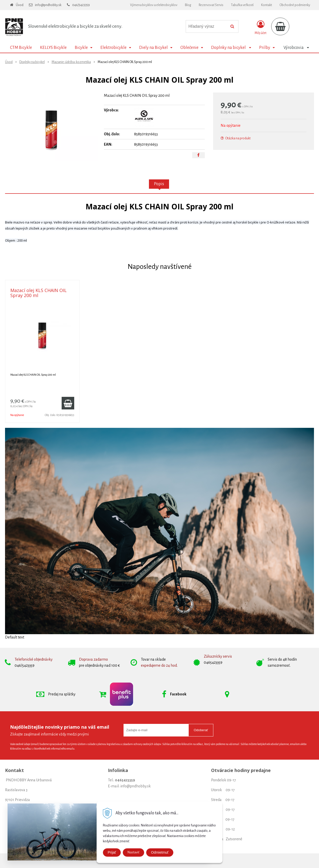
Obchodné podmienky (295, 5)
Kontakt (267, 5)
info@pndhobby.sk (48, 5)
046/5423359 (81, 5)
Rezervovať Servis (211, 5)
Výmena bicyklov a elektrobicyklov (154, 5)
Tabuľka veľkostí (242, 5)
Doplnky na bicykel (32, 62)
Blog (188, 5)
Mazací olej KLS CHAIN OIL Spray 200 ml (38, 293)
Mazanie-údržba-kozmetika (71, 62)
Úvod (20, 5)
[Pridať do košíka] (68, 403)
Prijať (112, 852)
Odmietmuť (160, 852)
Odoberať (201, 730)
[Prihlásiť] (261, 27)
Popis (159, 184)
